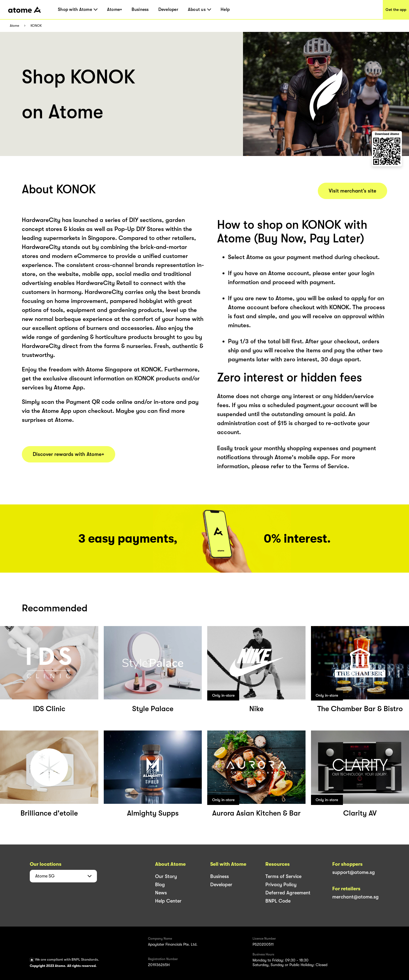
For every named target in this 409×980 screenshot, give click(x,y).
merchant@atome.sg (355, 897)
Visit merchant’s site (352, 191)
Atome (14, 26)
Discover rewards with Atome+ (69, 454)
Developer (168, 10)
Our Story (166, 876)
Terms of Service (283, 876)
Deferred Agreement (288, 893)
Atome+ (115, 10)
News (161, 893)
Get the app (396, 10)
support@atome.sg (354, 872)
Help (225, 10)
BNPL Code (278, 901)
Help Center (168, 901)
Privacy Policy (281, 885)
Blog (160, 885)
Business (140, 10)
